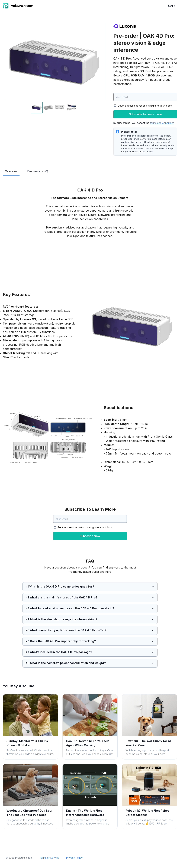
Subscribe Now (90, 536)
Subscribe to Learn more (145, 114)
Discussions (38, 171)
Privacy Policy (74, 858)
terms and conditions (162, 123)
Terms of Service (49, 858)
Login (172, 6)
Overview (11, 171)
